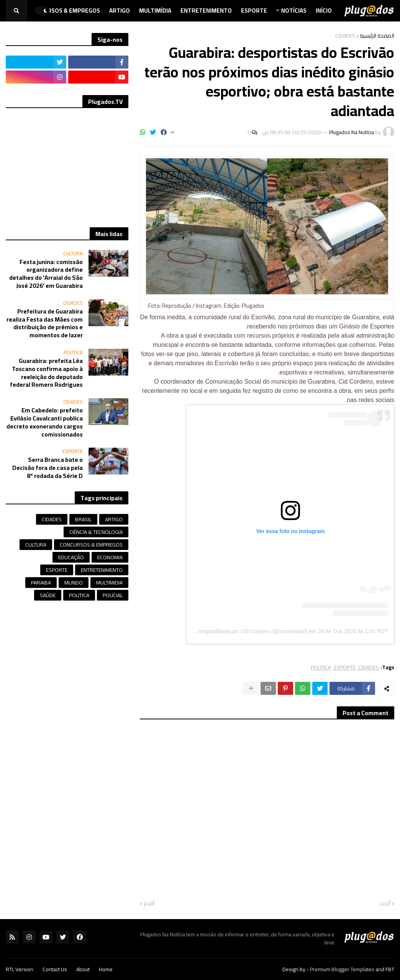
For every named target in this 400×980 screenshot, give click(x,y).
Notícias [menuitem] (294, 11)
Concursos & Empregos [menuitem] (64, 11)
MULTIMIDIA (109, 583)
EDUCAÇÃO (71, 557)
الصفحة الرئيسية (377, 36)
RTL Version (20, 969)
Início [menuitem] (324, 11)
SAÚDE (48, 595)
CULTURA (36, 545)
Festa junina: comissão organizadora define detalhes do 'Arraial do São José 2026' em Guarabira (46, 274)
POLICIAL (113, 595)
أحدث (385, 904)
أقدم (149, 904)
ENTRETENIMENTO (102, 570)
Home (106, 969)
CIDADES (345, 36)
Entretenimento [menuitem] (206, 11)
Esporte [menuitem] (254, 11)
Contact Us (55, 969)
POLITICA (321, 667)
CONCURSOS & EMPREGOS (91, 545)
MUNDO (74, 583)
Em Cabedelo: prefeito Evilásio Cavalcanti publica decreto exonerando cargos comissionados (45, 422)
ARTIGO (114, 519)
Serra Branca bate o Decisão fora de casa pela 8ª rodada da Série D (48, 468)
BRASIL (83, 519)
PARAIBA (41, 583)
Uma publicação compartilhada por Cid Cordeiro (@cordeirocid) (232, 631)
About (83, 969)
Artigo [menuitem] (120, 11)
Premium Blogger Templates (342, 969)
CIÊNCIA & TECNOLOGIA (96, 532)
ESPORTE (345, 667)
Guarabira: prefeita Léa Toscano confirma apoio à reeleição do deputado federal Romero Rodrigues (46, 373)
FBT (390, 969)
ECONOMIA (110, 557)
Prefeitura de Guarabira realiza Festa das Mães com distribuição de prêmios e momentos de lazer (45, 323)
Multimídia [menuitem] (155, 11)
